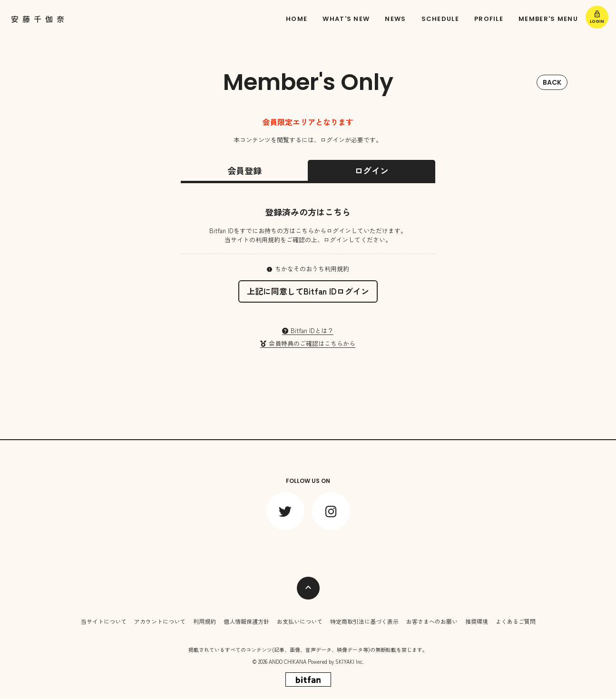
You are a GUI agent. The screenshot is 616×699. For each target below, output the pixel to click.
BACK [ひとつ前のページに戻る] (552, 82)
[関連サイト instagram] (331, 508)
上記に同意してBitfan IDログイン (308, 291)
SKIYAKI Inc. (350, 659)
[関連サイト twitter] (285, 508)
